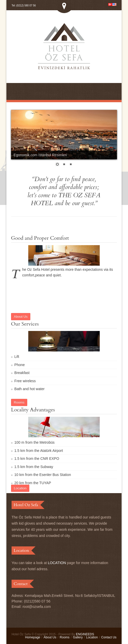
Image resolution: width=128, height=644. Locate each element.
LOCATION (57, 563)
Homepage (33, 637)
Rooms (65, 637)
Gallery (78, 637)
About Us (50, 637)
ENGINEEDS (85, 634)
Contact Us (109, 637)
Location (92, 637)
